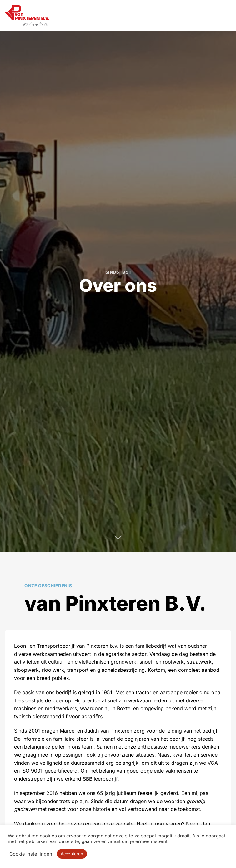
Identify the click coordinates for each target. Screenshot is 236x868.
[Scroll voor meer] (118, 538)
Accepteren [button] (72, 854)
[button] (228, 15)
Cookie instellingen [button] (31, 854)
